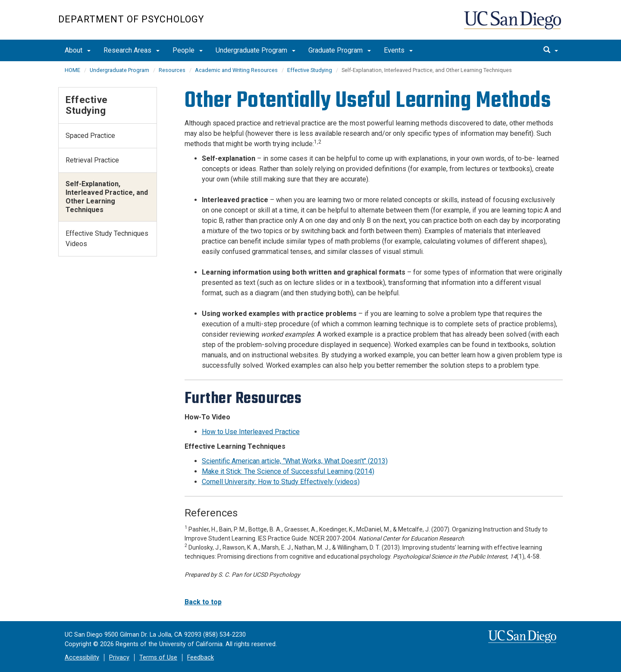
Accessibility (82, 658)
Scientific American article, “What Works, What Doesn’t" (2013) (295, 461)
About (78, 50)
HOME (72, 70)
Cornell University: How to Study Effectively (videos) (281, 482)
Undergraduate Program (256, 50)
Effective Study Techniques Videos (107, 239)
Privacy (119, 658)
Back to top (203, 602)
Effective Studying (310, 70)
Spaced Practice (90, 136)
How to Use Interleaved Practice (251, 432)
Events (398, 50)
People (188, 50)
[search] (551, 50)
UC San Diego (513, 24)
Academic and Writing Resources (236, 70)
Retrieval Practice (92, 160)
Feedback (201, 658)
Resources (172, 70)
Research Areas (132, 50)
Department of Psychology (131, 19)
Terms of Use (158, 658)
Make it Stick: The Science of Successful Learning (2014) (288, 471)
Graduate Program (340, 50)
